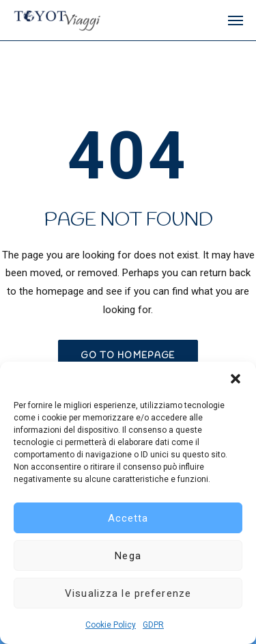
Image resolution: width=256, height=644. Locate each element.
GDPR (153, 625)
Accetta (128, 518)
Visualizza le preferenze (128, 593)
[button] (236, 379)
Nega (128, 556)
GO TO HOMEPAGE (128, 356)
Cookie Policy (111, 625)
